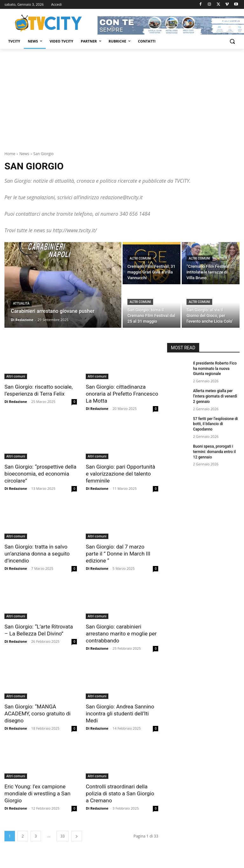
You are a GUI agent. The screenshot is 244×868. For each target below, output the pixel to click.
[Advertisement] (122, 96)
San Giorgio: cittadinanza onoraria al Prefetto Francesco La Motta (122, 394)
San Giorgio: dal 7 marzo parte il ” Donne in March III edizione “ (118, 554)
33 (63, 836)
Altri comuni (140, 258)
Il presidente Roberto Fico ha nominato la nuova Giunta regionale (215, 369)
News (24, 154)
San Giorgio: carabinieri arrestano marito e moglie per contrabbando (121, 634)
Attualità (21, 303)
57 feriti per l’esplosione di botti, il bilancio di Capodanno (215, 424)
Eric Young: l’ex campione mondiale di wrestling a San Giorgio (37, 793)
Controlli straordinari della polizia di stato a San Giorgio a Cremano (120, 793)
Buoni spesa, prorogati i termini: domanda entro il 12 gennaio (214, 452)
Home (10, 154)
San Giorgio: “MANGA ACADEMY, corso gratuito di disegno (37, 713)
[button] (232, 41)
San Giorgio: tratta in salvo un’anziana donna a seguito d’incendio (37, 554)
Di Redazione (16, 401)
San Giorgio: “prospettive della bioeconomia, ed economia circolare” (40, 474)
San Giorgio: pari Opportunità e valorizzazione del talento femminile (121, 474)
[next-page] (77, 836)
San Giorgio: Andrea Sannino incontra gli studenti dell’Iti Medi (120, 713)
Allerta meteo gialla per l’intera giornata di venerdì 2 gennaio (215, 396)
